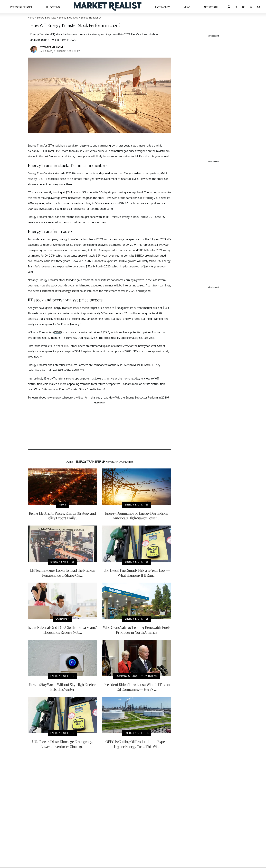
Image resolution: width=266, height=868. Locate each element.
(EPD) (67, 346)
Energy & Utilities (68, 18)
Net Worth (211, 7)
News (187, 7)
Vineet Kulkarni (53, 47)
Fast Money (162, 7)
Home (31, 18)
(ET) (50, 146)
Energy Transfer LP (91, 18)
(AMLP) (53, 151)
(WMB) (58, 332)
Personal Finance (21, 7)
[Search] (229, 6)
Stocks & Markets (46, 18)
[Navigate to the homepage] (108, 6)
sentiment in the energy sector (60, 291)
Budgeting (53, 7)
